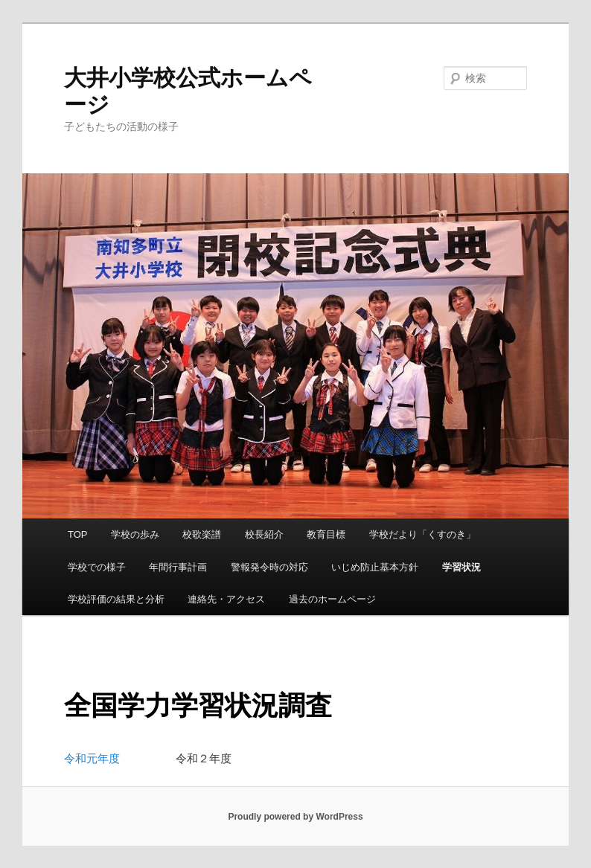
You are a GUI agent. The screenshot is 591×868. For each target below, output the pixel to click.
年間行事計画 (178, 567)
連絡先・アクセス (226, 599)
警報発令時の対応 (269, 567)
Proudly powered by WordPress (295, 817)
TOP (78, 534)
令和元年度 (92, 758)
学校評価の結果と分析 (116, 599)
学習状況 (461, 567)
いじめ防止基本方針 (375, 567)
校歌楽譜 (202, 534)
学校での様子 (97, 567)
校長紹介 (264, 534)
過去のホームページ (332, 599)
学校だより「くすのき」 (422, 534)
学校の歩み (135, 534)
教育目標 (326, 534)
